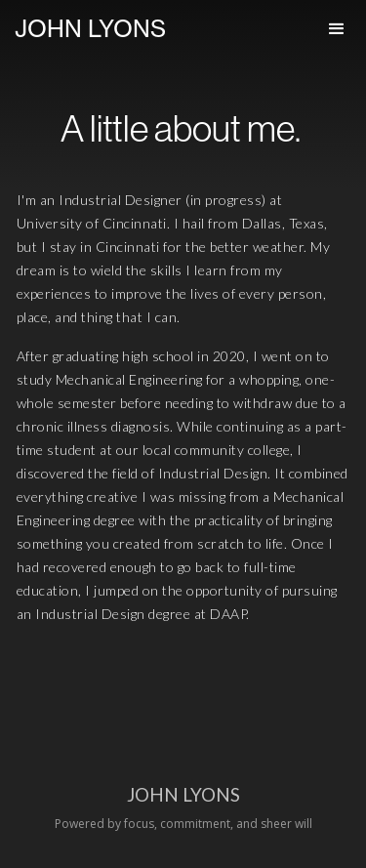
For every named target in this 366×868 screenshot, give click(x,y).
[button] (337, 29)
